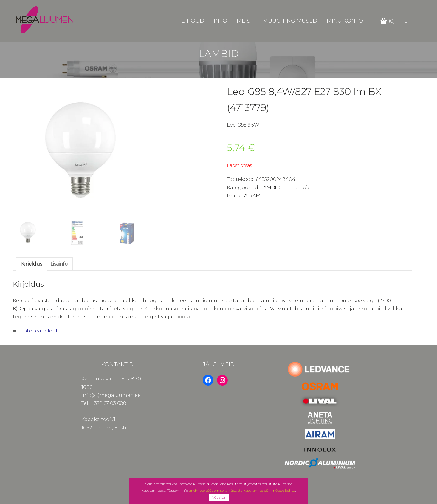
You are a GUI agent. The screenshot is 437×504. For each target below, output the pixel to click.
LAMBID (270, 188)
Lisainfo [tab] (59, 264)
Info (220, 21)
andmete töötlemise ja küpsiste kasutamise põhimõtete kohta (242, 490)
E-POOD (193, 21)
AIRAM (252, 196)
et (407, 21)
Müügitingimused (290, 21)
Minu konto (345, 21)
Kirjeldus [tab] (32, 264)
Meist (245, 21)
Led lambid (297, 188)
